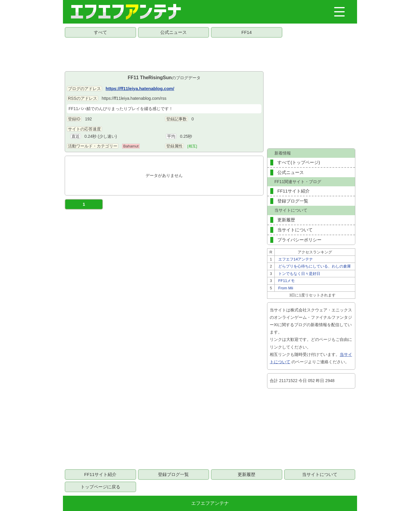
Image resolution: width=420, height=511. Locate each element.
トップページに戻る (100, 487)
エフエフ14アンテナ (296, 259)
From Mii (286, 288)
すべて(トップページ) (299, 162)
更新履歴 (286, 220)
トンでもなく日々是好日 (299, 274)
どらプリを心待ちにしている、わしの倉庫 (315, 266)
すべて (100, 32)
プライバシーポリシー (299, 240)
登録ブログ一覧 (293, 201)
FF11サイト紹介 (294, 191)
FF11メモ (286, 281)
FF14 (247, 32)
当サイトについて (295, 230)
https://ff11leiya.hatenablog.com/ (140, 88)
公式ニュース (174, 32)
